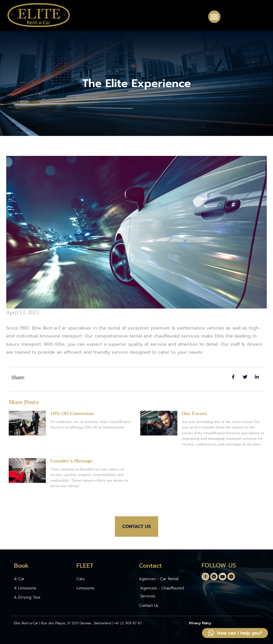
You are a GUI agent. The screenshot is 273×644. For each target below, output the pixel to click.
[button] (214, 17)
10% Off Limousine (72, 414)
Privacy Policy (200, 623)
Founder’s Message (71, 461)
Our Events (194, 414)
